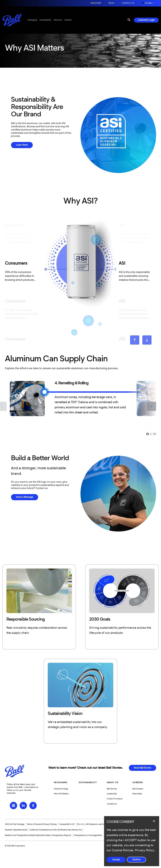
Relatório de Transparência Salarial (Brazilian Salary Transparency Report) (38, 835)
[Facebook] (33, 806)
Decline (137, 860)
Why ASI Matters (61, 794)
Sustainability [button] (88, 783)
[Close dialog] (154, 821)
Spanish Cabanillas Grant (16, 830)
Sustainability (45, 20)
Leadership (112, 794)
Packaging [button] (61, 783)
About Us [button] (113, 783)
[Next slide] (147, 340)
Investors (96, 3)
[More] (39, 607)
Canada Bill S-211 (67, 824)
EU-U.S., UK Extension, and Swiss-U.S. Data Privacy (100, 824)
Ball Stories (112, 789)
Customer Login (146, 20)
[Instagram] (13, 806)
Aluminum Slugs (61, 789)
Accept (116, 860)
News (111, 3)
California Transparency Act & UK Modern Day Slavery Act (56, 830)
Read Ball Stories (142, 768)
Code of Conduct (115, 799)
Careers (68, 20)
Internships (137, 794)
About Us (58, 20)
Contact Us (128, 3)
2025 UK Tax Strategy (15, 824)
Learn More (22, 145)
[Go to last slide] (135, 340)
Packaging (32, 20)
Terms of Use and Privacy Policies (42, 824)
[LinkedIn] (23, 806)
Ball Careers (138, 789)
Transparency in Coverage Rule (87, 835)
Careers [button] (138, 783)
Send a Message (25, 497)
